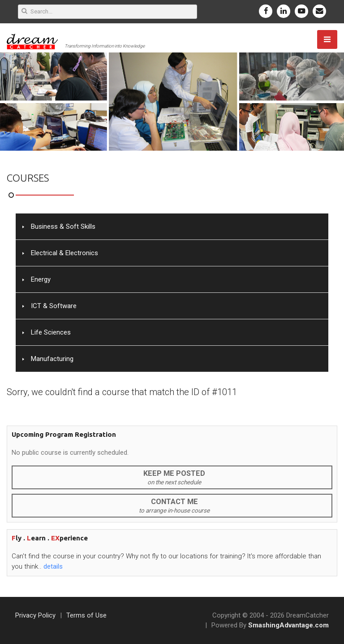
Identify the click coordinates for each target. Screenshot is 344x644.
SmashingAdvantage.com (288, 625)
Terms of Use (86, 615)
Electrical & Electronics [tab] (60, 253)
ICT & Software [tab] (49, 306)
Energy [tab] (37, 279)
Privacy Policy (35, 615)
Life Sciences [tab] (47, 332)
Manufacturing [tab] (48, 359)
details (53, 566)
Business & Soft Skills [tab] (59, 226)
